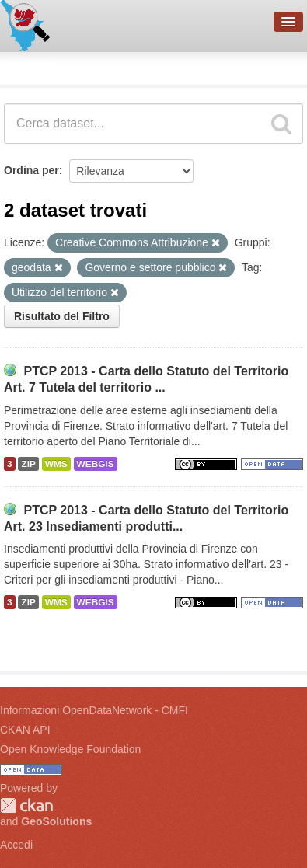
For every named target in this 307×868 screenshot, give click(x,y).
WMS (56, 464)
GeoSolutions (56, 821)
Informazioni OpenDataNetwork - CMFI (94, 710)
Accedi (16, 845)
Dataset (28, 66)
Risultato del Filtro (62, 316)
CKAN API (25, 730)
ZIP (28, 464)
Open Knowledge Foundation (70, 749)
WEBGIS (96, 464)
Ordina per (31, 170)
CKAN (26, 805)
